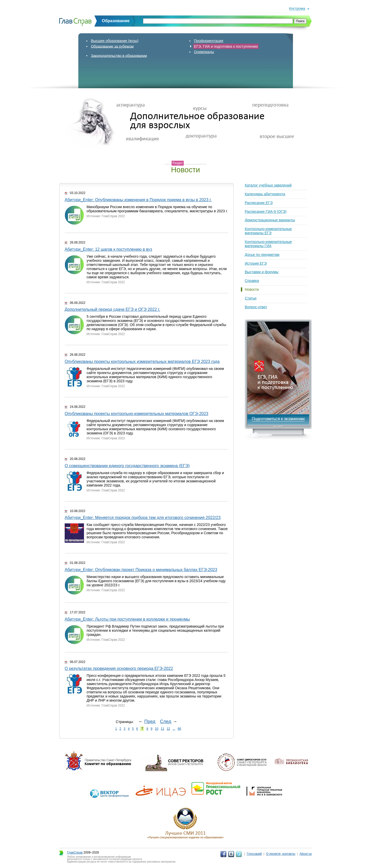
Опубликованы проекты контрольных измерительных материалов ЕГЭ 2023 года (142, 362)
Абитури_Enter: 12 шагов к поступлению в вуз (108, 249)
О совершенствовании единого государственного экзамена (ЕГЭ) (127, 466)
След (166, 721)
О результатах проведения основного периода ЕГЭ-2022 (119, 668)
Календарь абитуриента (265, 194)
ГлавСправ (75, 853)
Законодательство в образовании (119, 55)
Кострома (297, 9)
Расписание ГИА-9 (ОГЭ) (266, 212)
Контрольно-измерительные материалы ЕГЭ (268, 231)
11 (162, 729)
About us (306, 854)
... (174, 729)
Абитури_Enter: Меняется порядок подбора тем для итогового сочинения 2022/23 (143, 518)
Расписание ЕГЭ (259, 203)
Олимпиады (204, 52)
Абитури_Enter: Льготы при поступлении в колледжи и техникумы (127, 619)
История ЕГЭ (256, 263)
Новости (252, 289)
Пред (150, 721)
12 (168, 729)
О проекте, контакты (281, 854)
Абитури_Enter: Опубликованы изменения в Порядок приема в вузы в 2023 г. (138, 200)
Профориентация (209, 41)
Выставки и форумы (262, 272)
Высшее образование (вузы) (115, 41)
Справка (252, 281)
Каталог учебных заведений (268, 185)
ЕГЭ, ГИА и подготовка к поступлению (226, 46)
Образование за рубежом (112, 46)
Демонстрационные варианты (270, 220)
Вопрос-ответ (256, 307)
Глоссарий (254, 854)
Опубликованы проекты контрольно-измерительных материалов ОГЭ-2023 (137, 414)
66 (179, 729)
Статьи (251, 298)
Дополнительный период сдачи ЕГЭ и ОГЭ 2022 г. (112, 309)
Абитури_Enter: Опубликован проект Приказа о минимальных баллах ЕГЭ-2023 (141, 570)
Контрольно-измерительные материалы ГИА (268, 244)
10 (157, 729)
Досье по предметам (262, 255)
